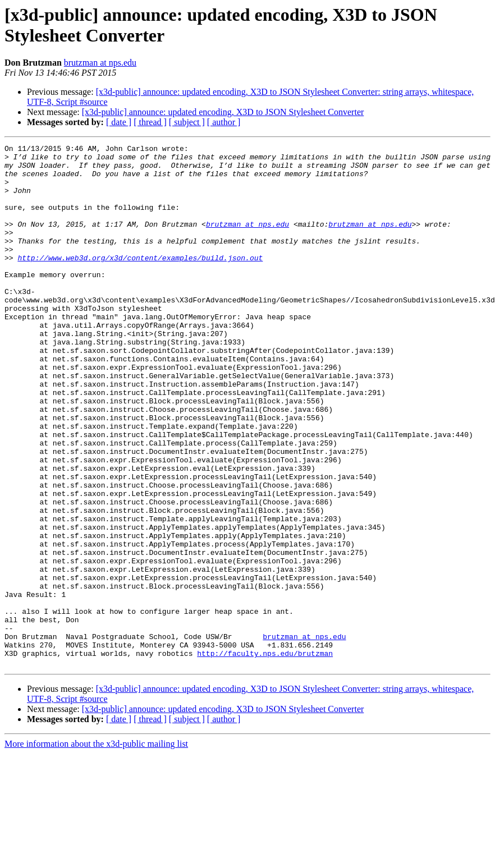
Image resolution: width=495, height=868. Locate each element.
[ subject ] (187, 122)
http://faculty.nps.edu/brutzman (265, 756)
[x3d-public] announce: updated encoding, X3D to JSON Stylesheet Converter (223, 112)
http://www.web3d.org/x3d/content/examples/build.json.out (140, 281)
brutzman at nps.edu (100, 63)
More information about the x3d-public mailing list (96, 848)
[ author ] (224, 122)
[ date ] (119, 122)
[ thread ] (150, 122)
